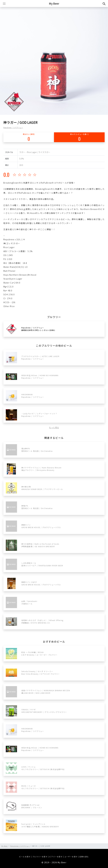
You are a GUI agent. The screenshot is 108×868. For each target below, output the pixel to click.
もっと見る (54, 427)
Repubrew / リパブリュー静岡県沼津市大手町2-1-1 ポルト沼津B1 (38, 329)
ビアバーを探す (56, 857)
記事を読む (84, 857)
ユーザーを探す (71, 857)
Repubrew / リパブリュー (13, 127)
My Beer (54, 3)
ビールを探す (25, 857)
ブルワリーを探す (40, 857)
